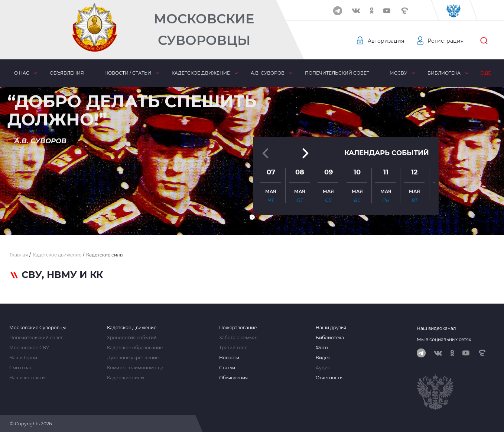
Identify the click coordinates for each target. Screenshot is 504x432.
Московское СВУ (29, 348)
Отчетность (329, 378)
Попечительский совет (337, 73)
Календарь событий (387, 153)
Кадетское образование (135, 348)
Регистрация (446, 41)
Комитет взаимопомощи (135, 368)
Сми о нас (21, 368)
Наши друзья (331, 328)
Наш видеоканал (436, 328)
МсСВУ (398, 73)
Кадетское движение (201, 73)
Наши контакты (27, 378)
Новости (229, 358)
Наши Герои (23, 358)
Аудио (323, 368)
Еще (486, 73)
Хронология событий (132, 338)
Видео (323, 358)
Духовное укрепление (133, 358)
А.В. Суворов (268, 73)
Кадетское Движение (132, 328)
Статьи (227, 368)
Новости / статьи (128, 73)
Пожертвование (238, 328)
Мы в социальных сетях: (444, 339)
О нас (22, 73)
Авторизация (386, 41)
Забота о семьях (238, 338)
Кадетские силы (126, 378)
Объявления (67, 73)
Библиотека (444, 73)
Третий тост (233, 348)
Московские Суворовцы (204, 30)
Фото (322, 348)
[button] (252, 217)
